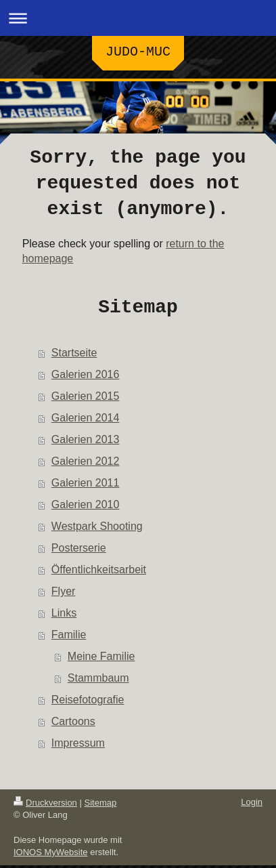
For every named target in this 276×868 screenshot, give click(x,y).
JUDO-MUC (138, 53)
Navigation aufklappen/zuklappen (138, 18)
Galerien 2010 (86, 507)
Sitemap (101, 805)
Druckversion (45, 805)
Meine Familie (101, 659)
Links (64, 616)
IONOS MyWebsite (51, 855)
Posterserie (79, 551)
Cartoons (73, 724)
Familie (69, 637)
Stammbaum (98, 681)
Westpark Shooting (97, 529)
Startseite (74, 355)
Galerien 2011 (86, 485)
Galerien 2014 (86, 420)
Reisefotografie (88, 702)
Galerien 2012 (86, 464)
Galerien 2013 (86, 442)
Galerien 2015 (86, 399)
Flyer (64, 594)
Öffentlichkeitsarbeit (99, 572)
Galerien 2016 (86, 377)
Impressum (78, 746)
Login (252, 805)
